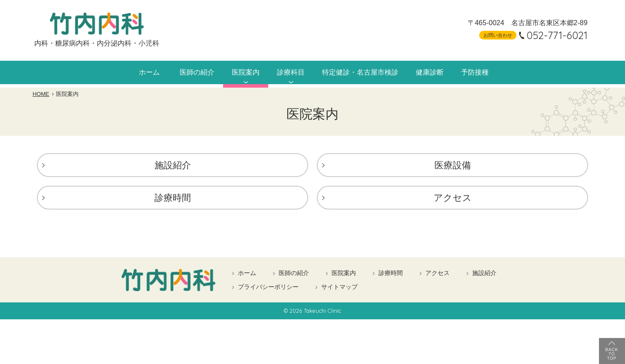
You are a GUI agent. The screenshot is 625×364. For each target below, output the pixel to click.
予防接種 (487, 73)
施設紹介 (173, 167)
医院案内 (238, 73)
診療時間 (173, 199)
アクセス (453, 199)
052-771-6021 (552, 35)
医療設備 (453, 167)
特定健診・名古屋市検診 (362, 73)
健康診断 (438, 73)
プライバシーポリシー (268, 289)
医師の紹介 (185, 73)
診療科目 (286, 73)
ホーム (135, 73)
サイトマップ (339, 289)
